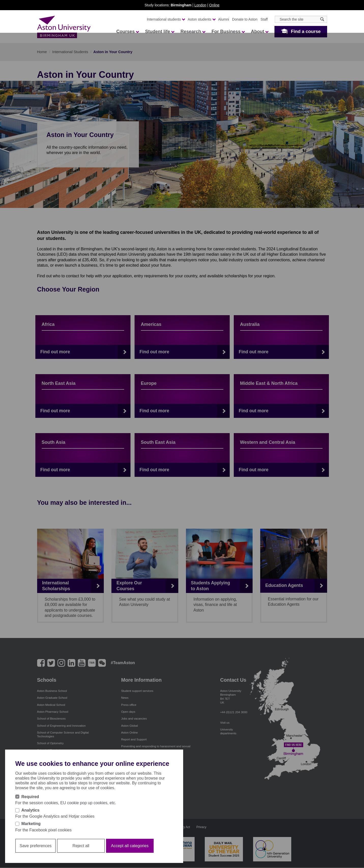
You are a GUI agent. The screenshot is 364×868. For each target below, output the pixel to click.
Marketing (31, 824)
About (259, 32)
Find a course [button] (306, 32)
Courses (127, 32)
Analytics (30, 810)
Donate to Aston (245, 19)
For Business (228, 32)
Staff (264, 19)
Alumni (224, 19)
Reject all (81, 846)
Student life (159, 32)
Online (214, 5)
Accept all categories (130, 846)
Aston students (201, 19)
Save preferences (35, 846)
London (200, 5)
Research (193, 32)
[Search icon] (322, 19)
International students (166, 19)
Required (30, 797)
